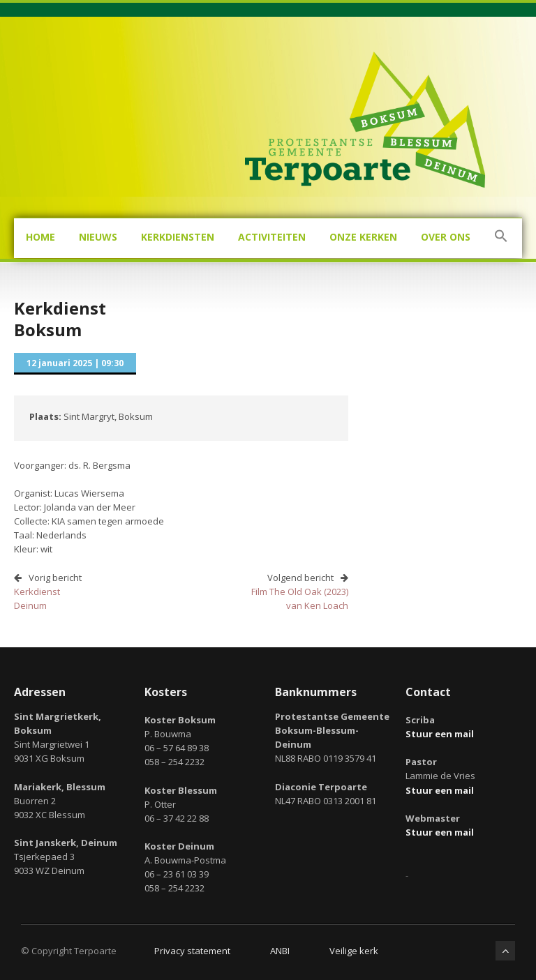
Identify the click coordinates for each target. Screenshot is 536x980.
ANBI (280, 951)
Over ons (446, 237)
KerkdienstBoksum (60, 319)
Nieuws (98, 237)
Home (40, 237)
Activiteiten (272, 237)
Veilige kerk (354, 951)
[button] (501, 238)
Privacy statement (192, 951)
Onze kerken (363, 237)
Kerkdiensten (178, 237)
